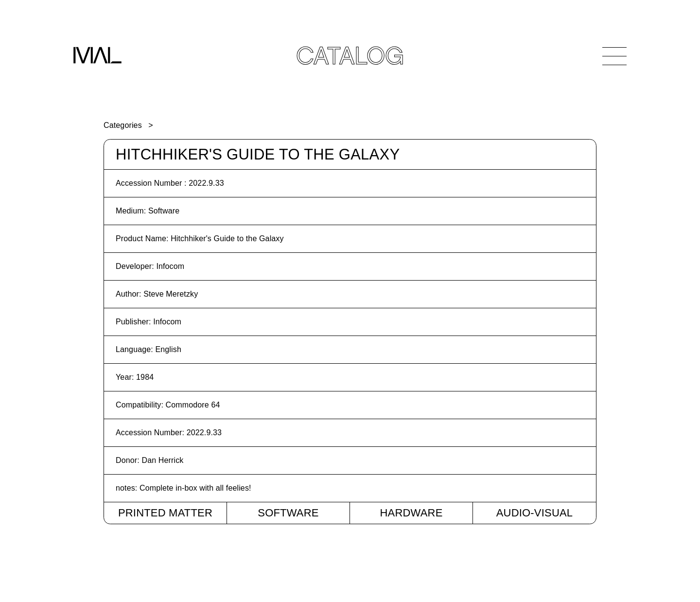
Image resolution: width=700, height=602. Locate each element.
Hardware (411, 513)
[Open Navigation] (614, 56)
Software (288, 513)
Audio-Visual (535, 513)
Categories (123, 125)
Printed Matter (165, 513)
